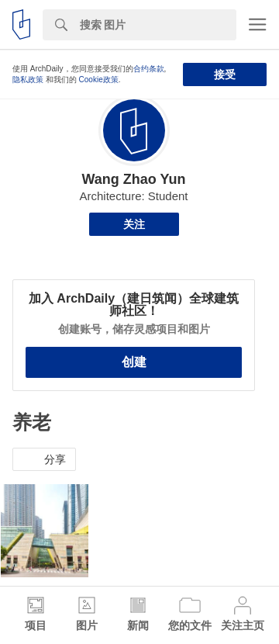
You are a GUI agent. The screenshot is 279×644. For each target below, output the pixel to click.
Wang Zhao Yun (133, 179)
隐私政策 (28, 80)
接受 (225, 74)
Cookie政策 (99, 80)
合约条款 (149, 69)
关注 (134, 224)
